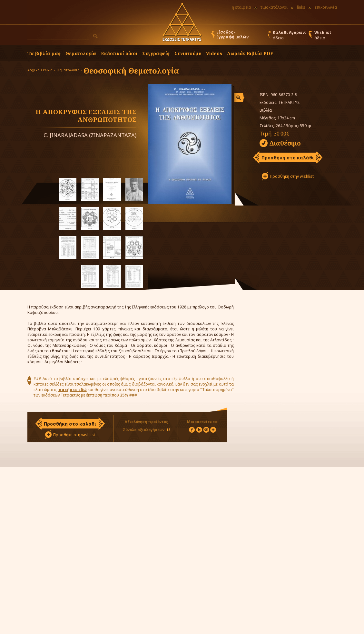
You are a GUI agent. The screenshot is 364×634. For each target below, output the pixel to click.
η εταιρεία (241, 7)
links (301, 7)
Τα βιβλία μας (44, 53)
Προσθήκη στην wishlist (292, 176)
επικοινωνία (326, 7)
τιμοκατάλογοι (274, 7)
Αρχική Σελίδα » (41, 70)
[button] (95, 36)
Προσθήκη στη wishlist (74, 435)
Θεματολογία (81, 53)
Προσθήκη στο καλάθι (288, 158)
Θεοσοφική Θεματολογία (131, 70)
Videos (214, 53)
